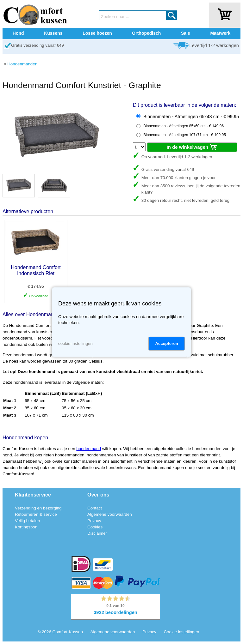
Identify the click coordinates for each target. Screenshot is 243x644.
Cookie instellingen (181, 632)
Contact (95, 508)
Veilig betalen (27, 521)
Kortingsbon (26, 527)
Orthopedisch (146, 33)
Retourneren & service (36, 514)
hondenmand (89, 449)
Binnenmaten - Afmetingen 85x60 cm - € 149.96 (184, 126)
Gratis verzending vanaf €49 (37, 45)
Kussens (53, 33)
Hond (18, 33)
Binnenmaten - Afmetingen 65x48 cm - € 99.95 (191, 117)
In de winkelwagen (192, 147)
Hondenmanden (22, 64)
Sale (186, 33)
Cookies (95, 527)
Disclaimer (97, 533)
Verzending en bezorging (38, 508)
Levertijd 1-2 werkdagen (214, 45)
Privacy (94, 521)
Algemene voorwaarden (110, 514)
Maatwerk (220, 33)
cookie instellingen (75, 343)
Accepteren (167, 343)
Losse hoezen (97, 33)
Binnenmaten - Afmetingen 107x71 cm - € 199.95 (185, 135)
